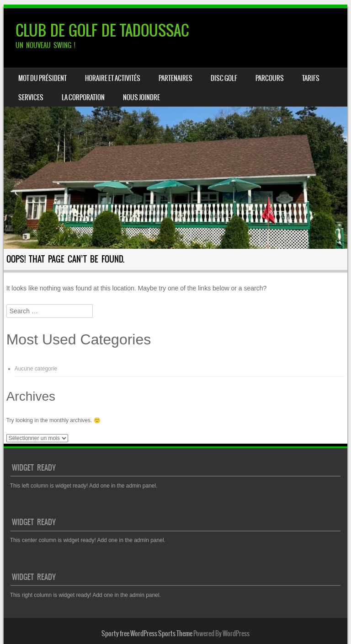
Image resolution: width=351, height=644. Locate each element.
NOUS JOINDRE (141, 97)
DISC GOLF (224, 78)
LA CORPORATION (83, 97)
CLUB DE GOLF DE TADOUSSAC (102, 30)
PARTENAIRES (175, 78)
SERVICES (31, 97)
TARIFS (311, 78)
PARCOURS (270, 78)
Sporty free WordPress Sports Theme (147, 633)
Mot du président (43, 78)
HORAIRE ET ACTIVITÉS (113, 78)
